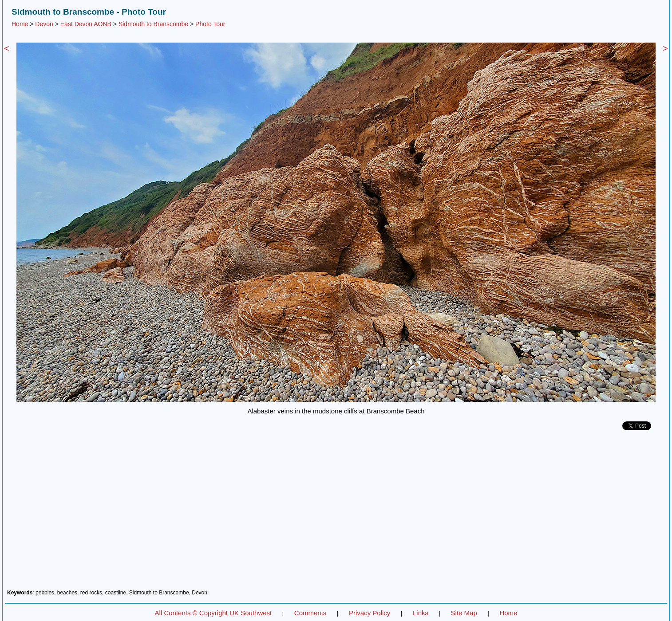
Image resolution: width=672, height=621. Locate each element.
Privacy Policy (370, 613)
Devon (44, 24)
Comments (310, 613)
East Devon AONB (86, 24)
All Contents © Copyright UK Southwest (213, 613)
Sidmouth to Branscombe (153, 24)
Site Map (464, 613)
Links (421, 613)
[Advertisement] (336, 513)
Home (20, 24)
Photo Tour (210, 24)
